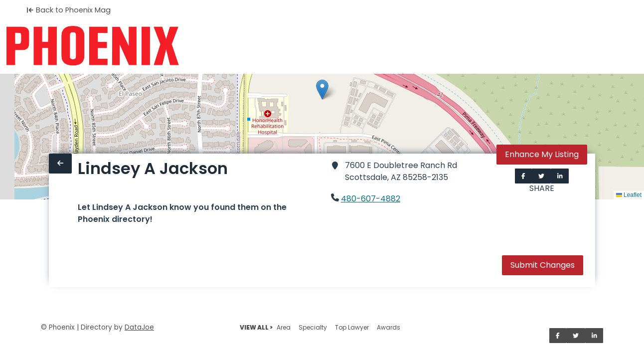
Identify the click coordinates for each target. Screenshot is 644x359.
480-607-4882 (371, 199)
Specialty (313, 327)
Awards (389, 327)
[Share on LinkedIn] (560, 176)
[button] (322, 90)
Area (284, 327)
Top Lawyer (352, 327)
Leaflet (629, 195)
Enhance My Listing (542, 154)
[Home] (92, 46)
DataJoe (139, 327)
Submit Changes (543, 265)
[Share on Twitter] (541, 176)
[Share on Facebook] (523, 176)
